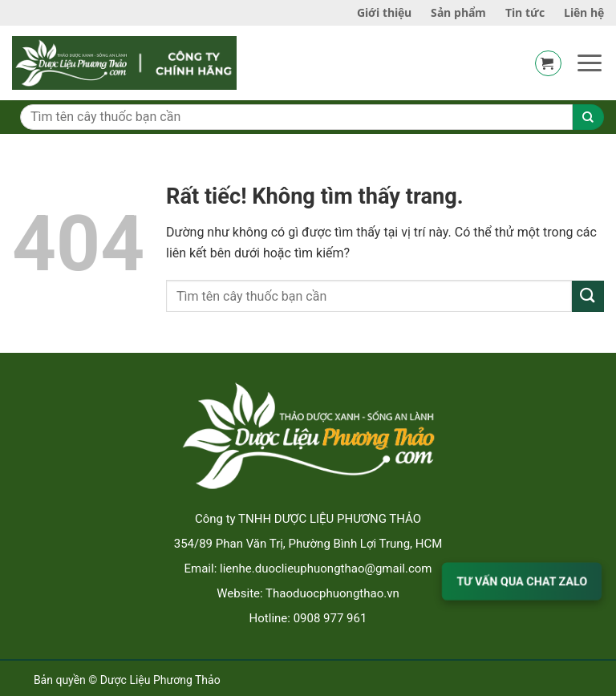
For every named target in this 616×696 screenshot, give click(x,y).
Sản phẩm (458, 12)
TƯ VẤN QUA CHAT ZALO (522, 581)
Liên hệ (584, 12)
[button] (548, 63)
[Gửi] (588, 296)
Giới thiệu (384, 12)
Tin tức (525, 12)
